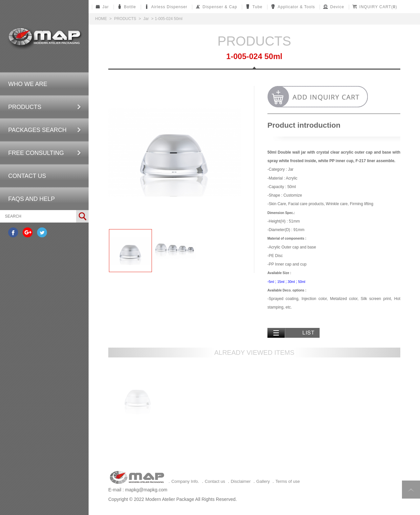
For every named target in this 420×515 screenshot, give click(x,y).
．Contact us (213, 481)
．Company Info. (183, 481)
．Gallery (261, 481)
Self (44, 38)
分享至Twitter (42, 232)
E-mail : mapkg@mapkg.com (138, 490)
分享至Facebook (13, 232)
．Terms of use (285, 481)
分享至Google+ (28, 232)
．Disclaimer (239, 481)
